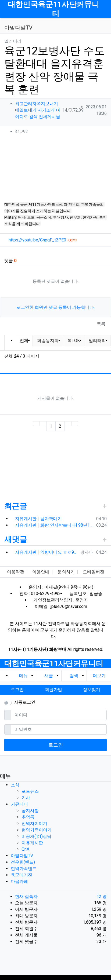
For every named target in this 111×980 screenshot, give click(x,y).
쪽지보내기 (47, 104)
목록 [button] (101, 324)
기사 (26, 798)
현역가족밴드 (24, 869)
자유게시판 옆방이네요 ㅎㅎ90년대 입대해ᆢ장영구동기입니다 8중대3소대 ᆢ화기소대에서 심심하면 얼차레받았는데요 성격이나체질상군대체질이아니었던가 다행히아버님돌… (46, 552)
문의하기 (66, 572)
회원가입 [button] (53, 690)
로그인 (56, 745)
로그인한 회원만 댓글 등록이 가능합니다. (55, 307)
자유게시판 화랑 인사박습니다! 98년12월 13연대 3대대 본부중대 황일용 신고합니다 (55, 525)
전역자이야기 (34, 823)
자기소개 (46, 110)
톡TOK (74, 341)
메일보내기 (26, 110)
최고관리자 (26, 104)
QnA (25, 849)
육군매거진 (22, 875)
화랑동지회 (48, 341)
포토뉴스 (30, 791)
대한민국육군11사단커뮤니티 (53, 9)
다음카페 (19, 881)
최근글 (16, 506)
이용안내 (41, 572)
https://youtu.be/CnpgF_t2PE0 (43, 240)
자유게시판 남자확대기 (38, 519)
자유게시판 (32, 843)
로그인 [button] (17, 690)
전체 (24, 341)
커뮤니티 (19, 804)
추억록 (28, 817)
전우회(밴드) (23, 862)
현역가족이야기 (37, 830)
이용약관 (16, 572)
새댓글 (16, 539)
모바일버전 (94, 572)
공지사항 (30, 811)
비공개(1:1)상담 (36, 836)
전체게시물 (49, 117)
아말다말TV (22, 856)
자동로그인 (25, 702)
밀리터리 (97, 341)
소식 (15, 785)
